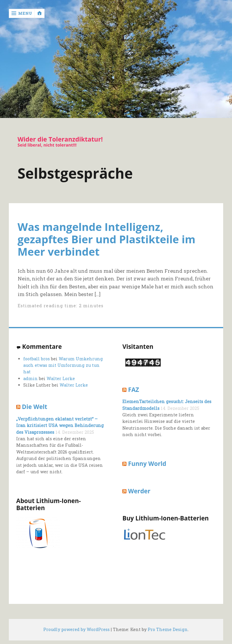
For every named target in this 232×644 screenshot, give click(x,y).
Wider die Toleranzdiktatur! (60, 139)
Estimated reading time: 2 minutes (61, 306)
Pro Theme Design (168, 629)
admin (31, 378)
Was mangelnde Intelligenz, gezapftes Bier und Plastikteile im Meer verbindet (107, 239)
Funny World (147, 464)
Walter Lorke (61, 378)
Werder (139, 491)
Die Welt (34, 407)
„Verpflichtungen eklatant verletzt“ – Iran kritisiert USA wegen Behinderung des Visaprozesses (60, 425)
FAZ (133, 390)
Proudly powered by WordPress (76, 629)
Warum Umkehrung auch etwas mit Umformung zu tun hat (63, 365)
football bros (37, 359)
